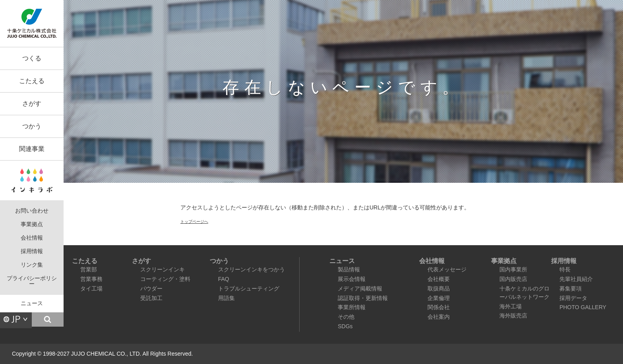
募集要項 (571, 288)
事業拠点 (32, 224)
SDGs (345, 326)
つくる (32, 58)
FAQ (224, 279)
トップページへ (194, 222)
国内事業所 (513, 269)
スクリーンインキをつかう (252, 269)
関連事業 (32, 149)
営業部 (89, 269)
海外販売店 (513, 316)
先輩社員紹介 (576, 279)
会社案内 (439, 317)
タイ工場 (91, 288)
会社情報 (32, 238)
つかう (32, 126)
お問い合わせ (32, 211)
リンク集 (32, 265)
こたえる (32, 81)
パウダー (151, 288)
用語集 (226, 298)
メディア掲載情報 (360, 288)
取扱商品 (439, 288)
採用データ (573, 298)
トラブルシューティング (249, 288)
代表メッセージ (447, 269)
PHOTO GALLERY (583, 307)
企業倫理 (439, 298)
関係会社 (439, 307)
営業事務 (91, 279)
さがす (32, 104)
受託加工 (151, 298)
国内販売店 (513, 279)
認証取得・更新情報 (363, 298)
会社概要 (439, 279)
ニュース (32, 303)
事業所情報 (352, 307)
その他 (346, 317)
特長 (565, 269)
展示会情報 (352, 279)
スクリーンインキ (163, 269)
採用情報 (32, 251)
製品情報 (349, 269)
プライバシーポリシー (32, 281)
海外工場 (511, 306)
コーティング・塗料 (165, 279)
